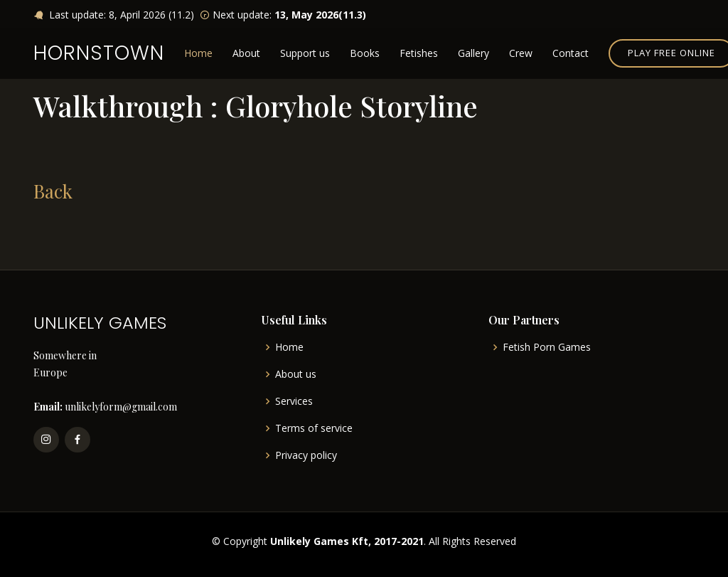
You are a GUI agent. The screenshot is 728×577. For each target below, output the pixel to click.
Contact (571, 53)
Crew (521, 53)
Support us (305, 53)
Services (294, 401)
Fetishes (419, 53)
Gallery (473, 53)
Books (365, 53)
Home (198, 53)
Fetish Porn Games (547, 347)
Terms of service (314, 428)
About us (296, 374)
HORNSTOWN (99, 53)
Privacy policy (306, 455)
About (246, 53)
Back (53, 191)
